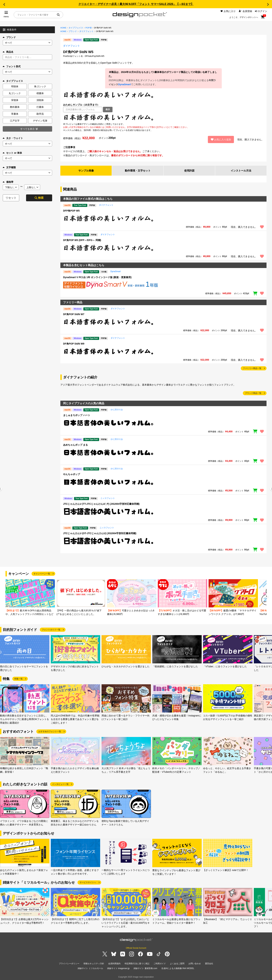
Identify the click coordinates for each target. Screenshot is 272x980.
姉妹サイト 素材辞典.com (145, 968)
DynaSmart (125, 84)
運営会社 (209, 964)
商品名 (8, 52)
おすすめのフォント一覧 (50, 732)
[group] (30, 598)
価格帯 (8, 182)
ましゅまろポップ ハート (77, 416)
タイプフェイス (76, 28)
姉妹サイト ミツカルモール (90, 968)
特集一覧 (19, 679)
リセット (11, 198)
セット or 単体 (12, 153)
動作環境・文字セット (138, 171)
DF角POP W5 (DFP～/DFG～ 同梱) (82, 240)
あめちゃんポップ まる (75, 445)
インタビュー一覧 (60, 785)
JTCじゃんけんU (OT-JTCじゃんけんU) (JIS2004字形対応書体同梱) (100, 534)
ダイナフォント (86, 31)
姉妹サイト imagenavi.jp (118, 968)
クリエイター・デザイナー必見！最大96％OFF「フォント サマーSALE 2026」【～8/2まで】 (136, 4)
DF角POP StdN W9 (74, 344)
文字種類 (9, 167)
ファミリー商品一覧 (252, 369)
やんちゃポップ (72, 475)
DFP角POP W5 (71, 211)
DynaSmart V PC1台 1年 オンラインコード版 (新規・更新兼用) (97, 277)
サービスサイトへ (88, 883)
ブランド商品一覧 (253, 393)
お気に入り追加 (221, 139)
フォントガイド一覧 (51, 630)
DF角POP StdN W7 (74, 315)
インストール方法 (241, 171)
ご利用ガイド (160, 964)
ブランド (9, 37)
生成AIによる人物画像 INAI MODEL (178, 968)
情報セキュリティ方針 (94, 964)
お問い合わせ (195, 964)
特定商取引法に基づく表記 (137, 964)
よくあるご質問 (177, 964)
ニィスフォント (108, 499)
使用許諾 (189, 171)
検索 (39, 198)
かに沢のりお (117, 410)
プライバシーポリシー (69, 964)
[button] (4, 4)
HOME (63, 28)
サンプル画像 (86, 171)
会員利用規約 (114, 964)
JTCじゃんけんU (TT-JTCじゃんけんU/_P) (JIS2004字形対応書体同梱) (101, 504)
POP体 (88, 28)
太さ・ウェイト (13, 138)
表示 (108, 109)
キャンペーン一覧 (42, 574)
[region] (163, 117)
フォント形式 (12, 66)
